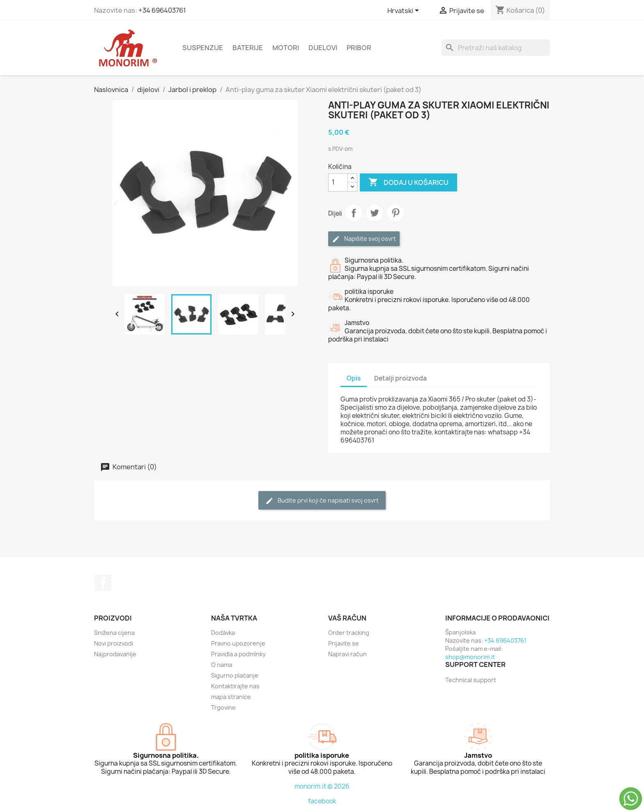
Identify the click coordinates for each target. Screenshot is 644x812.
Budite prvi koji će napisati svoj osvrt (322, 501)
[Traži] (496, 48)
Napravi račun (347, 654)
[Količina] (338, 182)
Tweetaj (375, 213)
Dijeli (354, 213)
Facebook (103, 583)
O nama (222, 665)
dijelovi (323, 48)
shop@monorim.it (470, 657)
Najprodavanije (115, 654)
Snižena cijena (114, 633)
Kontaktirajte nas (235, 686)
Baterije (248, 48)
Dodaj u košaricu (408, 182)
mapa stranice (231, 697)
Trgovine (223, 707)
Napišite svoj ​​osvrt (364, 239)
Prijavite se (344, 643)
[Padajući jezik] (405, 11)
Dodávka (223, 633)
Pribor (359, 48)
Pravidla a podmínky (238, 654)
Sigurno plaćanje (235, 675)
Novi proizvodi (114, 643)
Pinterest (396, 213)
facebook (322, 801)
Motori (286, 48)
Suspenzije (203, 48)
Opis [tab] (354, 378)
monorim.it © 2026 (322, 786)
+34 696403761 (162, 10)
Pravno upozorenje (238, 643)
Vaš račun (347, 618)
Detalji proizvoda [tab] (400, 378)
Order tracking (349, 633)
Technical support (471, 680)
